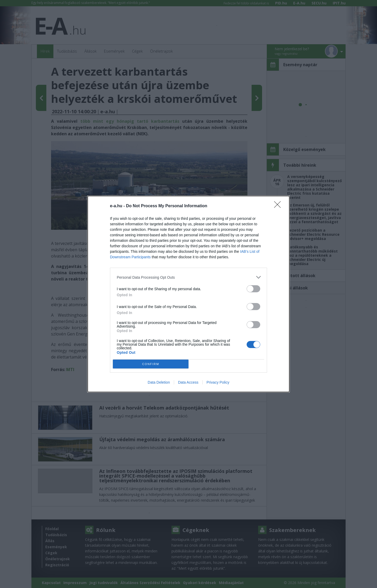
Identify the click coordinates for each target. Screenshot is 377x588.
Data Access (188, 382)
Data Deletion (159, 382)
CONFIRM (151, 364)
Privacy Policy (218, 382)
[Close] (279, 206)
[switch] (253, 289)
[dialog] (188, 294)
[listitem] (188, 277)
